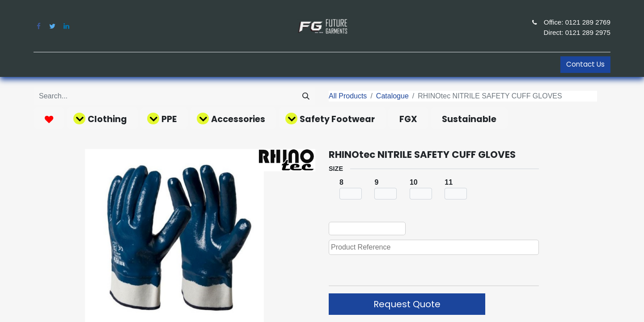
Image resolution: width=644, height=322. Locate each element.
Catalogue (392, 96)
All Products (348, 96)
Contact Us (585, 64)
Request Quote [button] (407, 304)
